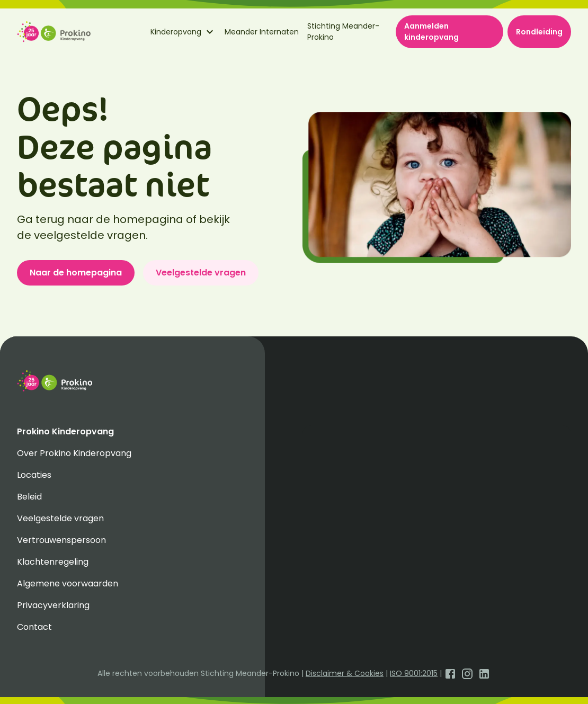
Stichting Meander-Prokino (343, 32)
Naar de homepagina (76, 273)
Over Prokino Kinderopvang (74, 453)
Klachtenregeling (53, 562)
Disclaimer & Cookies (345, 673)
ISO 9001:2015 (414, 673)
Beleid (29, 497)
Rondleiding (539, 32)
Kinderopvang (183, 32)
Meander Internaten (262, 32)
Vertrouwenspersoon (61, 540)
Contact (34, 627)
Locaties (34, 475)
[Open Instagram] (467, 673)
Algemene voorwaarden (68, 583)
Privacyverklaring (53, 605)
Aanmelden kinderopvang (431, 32)
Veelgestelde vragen (201, 273)
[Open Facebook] (450, 673)
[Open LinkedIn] (484, 673)
